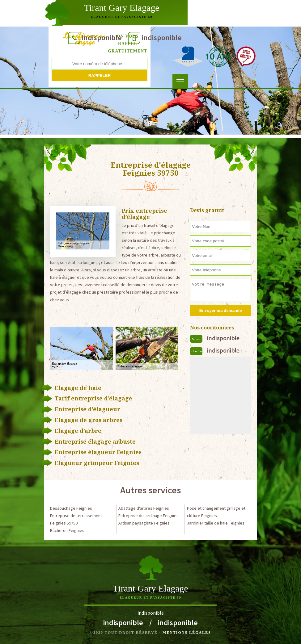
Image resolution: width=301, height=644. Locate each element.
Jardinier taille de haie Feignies (216, 523)
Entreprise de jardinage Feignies (148, 516)
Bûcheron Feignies (67, 530)
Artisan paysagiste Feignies (144, 523)
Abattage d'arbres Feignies (144, 508)
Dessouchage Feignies (71, 508)
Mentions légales (187, 633)
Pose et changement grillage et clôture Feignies (216, 512)
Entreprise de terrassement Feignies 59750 (76, 519)
